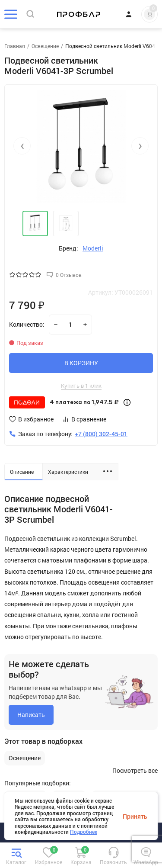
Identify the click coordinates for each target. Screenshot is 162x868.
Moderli (93, 248)
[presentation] (22, 146)
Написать (31, 715)
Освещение (25, 758)
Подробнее (84, 832)
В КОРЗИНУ (81, 363)
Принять (135, 816)
